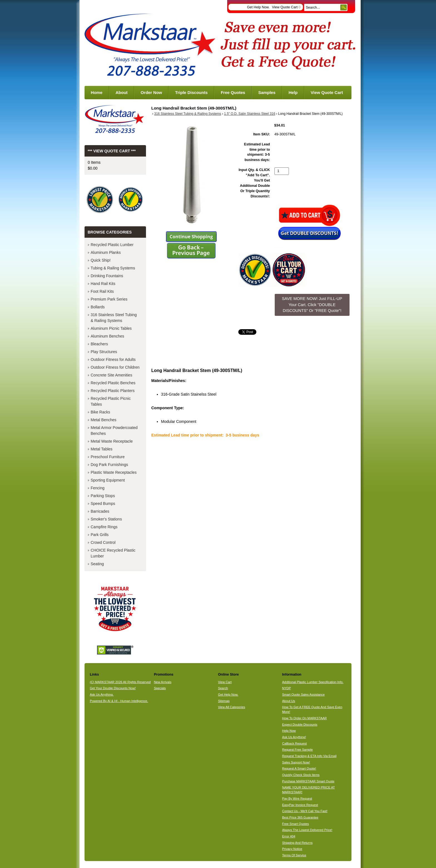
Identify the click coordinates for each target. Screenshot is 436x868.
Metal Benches (104, 420)
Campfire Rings (104, 527)
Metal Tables (101, 449)
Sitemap (224, 701)
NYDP (287, 688)
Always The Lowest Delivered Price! (307, 830)
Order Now (151, 92)
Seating (97, 564)
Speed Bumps (103, 504)
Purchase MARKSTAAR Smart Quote (308, 781)
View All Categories (231, 707)
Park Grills (100, 535)
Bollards (98, 307)
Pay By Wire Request (297, 798)
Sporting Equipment (108, 480)
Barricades (100, 511)
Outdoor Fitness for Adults (113, 359)
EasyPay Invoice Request (300, 805)
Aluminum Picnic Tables (111, 328)
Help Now (289, 731)
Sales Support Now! (296, 762)
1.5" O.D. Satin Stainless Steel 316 (250, 114)
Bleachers (99, 344)
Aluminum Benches (107, 336)
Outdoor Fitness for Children (115, 367)
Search (223, 688)
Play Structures (104, 352)
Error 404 (289, 836)
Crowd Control (103, 542)
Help (293, 92)
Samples (267, 92)
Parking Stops (103, 496)
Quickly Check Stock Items (301, 775)
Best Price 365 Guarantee (300, 817)
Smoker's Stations (106, 519)
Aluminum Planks (106, 252)
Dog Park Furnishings (109, 465)
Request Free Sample (298, 750)
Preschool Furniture (108, 457)
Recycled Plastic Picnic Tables (111, 401)
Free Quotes (233, 92)
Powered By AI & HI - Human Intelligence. (119, 701)
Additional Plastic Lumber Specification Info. (313, 682)
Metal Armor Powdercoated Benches (114, 431)
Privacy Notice (292, 849)
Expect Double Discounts (300, 725)
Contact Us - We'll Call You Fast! (305, 811)
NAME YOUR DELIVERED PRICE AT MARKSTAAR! (309, 790)
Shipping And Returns (298, 843)
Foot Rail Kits (102, 291)
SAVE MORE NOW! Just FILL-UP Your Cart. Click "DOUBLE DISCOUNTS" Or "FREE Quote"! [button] (312, 305)
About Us (289, 701)
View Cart (225, 682)
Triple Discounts (191, 92)
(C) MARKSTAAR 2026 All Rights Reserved (120, 682)
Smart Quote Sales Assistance (304, 695)
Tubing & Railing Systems (113, 268)
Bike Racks (100, 412)
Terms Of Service (294, 855)
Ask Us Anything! (294, 737)
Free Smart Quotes (296, 824)
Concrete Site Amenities (111, 375)
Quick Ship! (101, 260)
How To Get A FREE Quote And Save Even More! (312, 709)
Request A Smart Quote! (299, 768)
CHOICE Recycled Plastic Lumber (113, 553)
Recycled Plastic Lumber (112, 245)
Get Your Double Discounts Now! (113, 688)
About (121, 92)
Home (97, 92)
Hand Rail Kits (103, 284)
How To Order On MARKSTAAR (305, 718)
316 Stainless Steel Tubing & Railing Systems (188, 114)
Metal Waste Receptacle (112, 441)
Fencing (98, 488)
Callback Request (295, 743)
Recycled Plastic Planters (113, 391)
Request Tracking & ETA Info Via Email (309, 756)
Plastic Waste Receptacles (114, 472)
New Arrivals (163, 682)
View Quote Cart (286, 7)
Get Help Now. (258, 7)
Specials (160, 688)
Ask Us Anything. (102, 695)
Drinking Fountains (107, 276)
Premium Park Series (109, 299)
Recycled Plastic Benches (113, 383)
